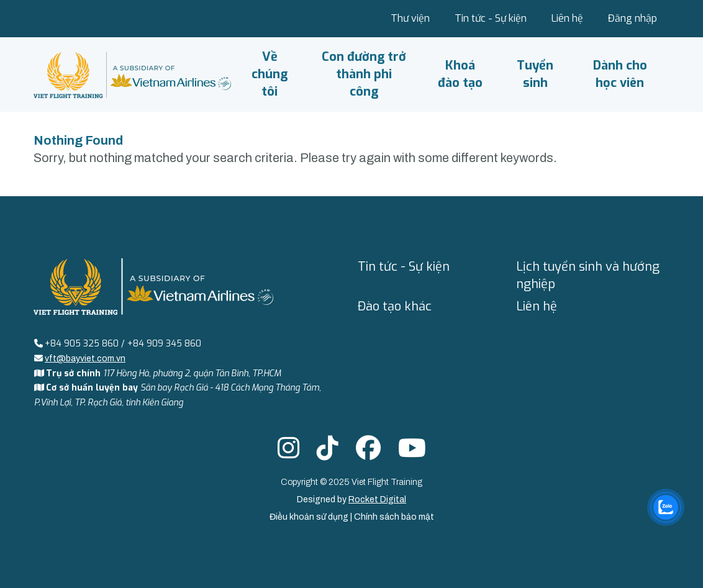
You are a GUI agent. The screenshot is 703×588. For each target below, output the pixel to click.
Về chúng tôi (270, 74)
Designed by (351, 500)
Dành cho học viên (620, 74)
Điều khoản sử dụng (310, 517)
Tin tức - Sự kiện (491, 18)
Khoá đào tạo (460, 74)
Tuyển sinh (535, 74)
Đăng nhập (633, 18)
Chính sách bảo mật (394, 517)
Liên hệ (567, 18)
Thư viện (410, 18)
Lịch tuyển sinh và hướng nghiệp (588, 275)
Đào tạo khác (395, 306)
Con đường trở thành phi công (364, 74)
